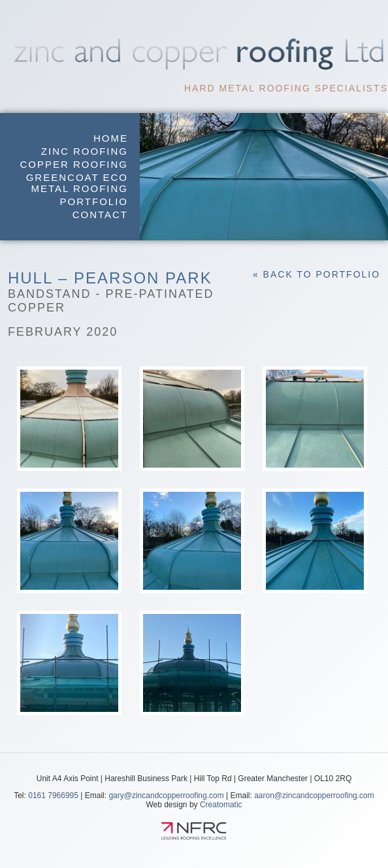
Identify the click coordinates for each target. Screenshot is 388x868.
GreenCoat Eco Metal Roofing (77, 183)
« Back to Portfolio (316, 274)
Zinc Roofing (85, 151)
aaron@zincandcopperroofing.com (314, 796)
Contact (100, 215)
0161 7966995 (53, 796)
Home (111, 138)
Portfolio (94, 201)
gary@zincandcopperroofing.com (166, 796)
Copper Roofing (74, 164)
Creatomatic (221, 805)
